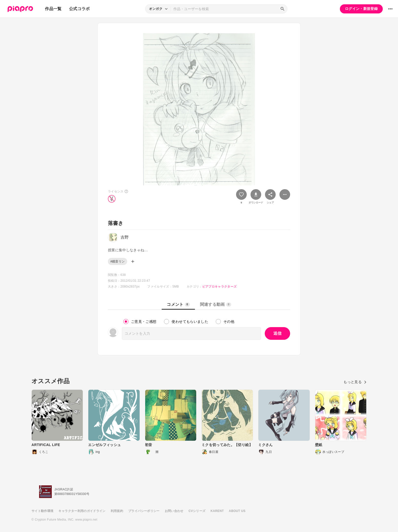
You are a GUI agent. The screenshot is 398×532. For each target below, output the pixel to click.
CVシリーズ (197, 511)
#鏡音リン (118, 261)
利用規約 (117, 511)
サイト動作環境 (42, 511)
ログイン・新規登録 (361, 9)
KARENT (217, 511)
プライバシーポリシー (144, 511)
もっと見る (355, 382)
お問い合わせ (174, 511)
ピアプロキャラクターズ (220, 287)
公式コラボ (79, 9)
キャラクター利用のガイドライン (82, 511)
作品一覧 (53, 9)
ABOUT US (237, 511)
